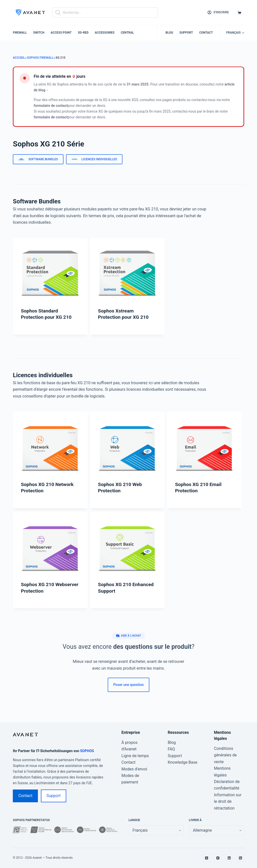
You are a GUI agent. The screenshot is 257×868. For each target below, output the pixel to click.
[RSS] (240, 858)
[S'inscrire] (218, 13)
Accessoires (105, 33)
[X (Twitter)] (207, 858)
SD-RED (83, 33)
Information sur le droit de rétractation (228, 802)
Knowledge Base (182, 762)
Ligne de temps (135, 756)
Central (127, 33)
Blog (169, 33)
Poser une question (128, 685)
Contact (206, 33)
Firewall (20, 33)
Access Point (61, 33)
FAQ (171, 749)
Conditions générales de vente (225, 755)
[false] (216, 830)
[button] (235, 33)
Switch (39, 33)
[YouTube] (218, 858)
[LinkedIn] (229, 858)
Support (186, 33)
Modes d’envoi (134, 769)
